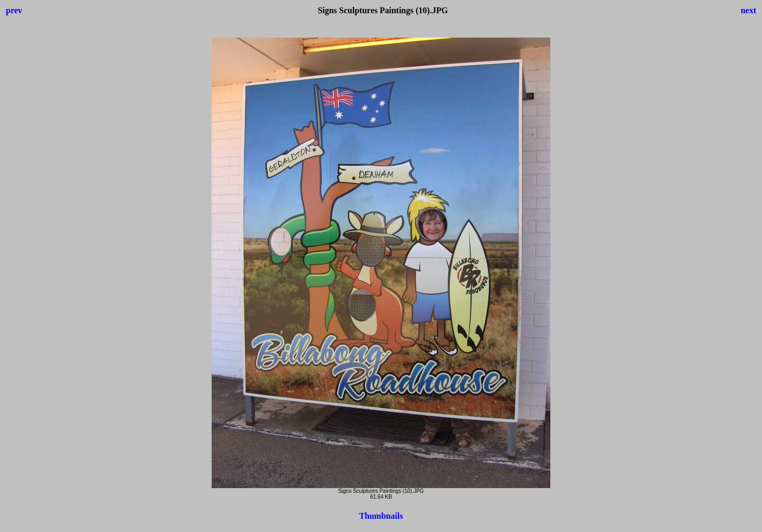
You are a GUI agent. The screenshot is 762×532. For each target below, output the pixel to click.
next (749, 10)
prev (14, 10)
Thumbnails (381, 516)
